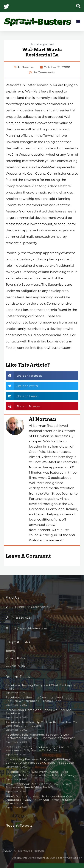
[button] (78, 6)
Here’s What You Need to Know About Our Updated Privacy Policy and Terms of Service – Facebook (41, 800)
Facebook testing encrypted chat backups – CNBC (40, 687)
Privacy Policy (16, 658)
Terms (10, 651)
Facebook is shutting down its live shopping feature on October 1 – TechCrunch (41, 699)
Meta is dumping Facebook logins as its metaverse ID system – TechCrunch (38, 749)
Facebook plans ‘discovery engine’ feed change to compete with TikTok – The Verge (41, 773)
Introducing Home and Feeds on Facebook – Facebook (41, 712)
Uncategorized (42, 44)
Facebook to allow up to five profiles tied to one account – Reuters (41, 724)
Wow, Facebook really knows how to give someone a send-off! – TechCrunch (39, 786)
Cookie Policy (15, 666)
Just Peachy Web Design (66, 858)
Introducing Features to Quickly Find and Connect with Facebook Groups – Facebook (40, 761)
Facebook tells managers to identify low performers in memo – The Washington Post (40, 736)
